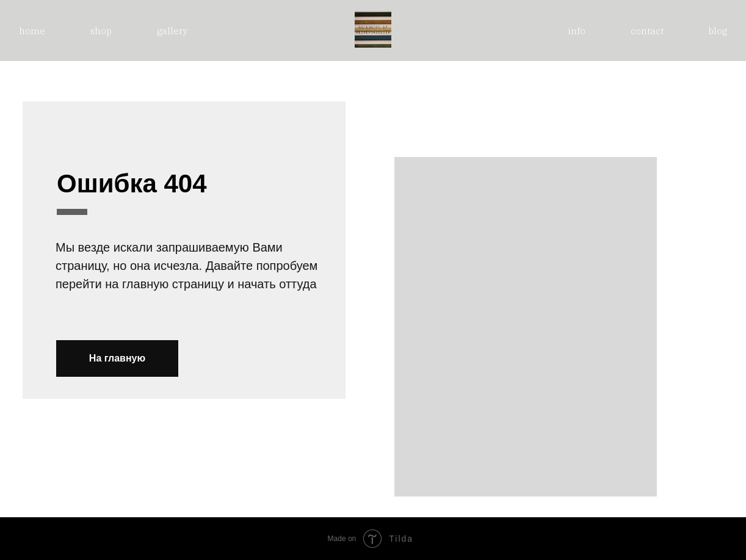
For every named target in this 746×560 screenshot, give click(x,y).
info (577, 31)
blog (718, 31)
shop (101, 31)
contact (647, 31)
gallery (172, 31)
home (32, 31)
